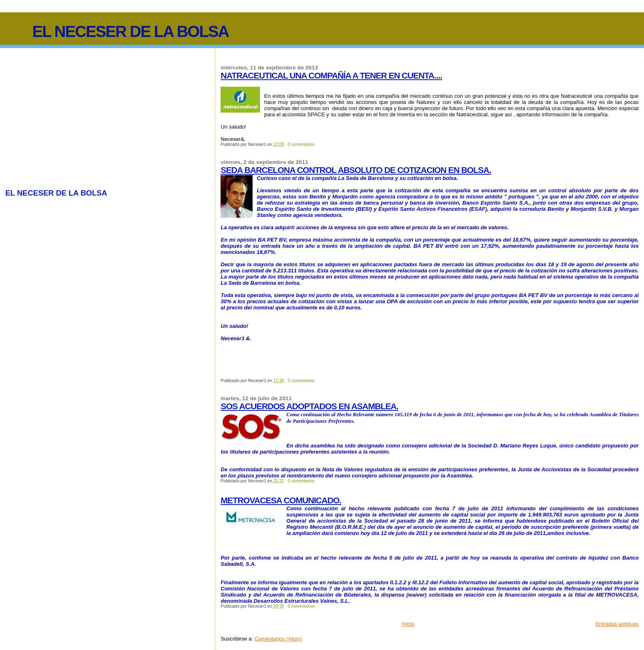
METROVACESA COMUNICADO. (281, 500)
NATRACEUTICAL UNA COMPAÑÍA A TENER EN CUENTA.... (331, 75)
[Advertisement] (74, 116)
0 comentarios (301, 144)
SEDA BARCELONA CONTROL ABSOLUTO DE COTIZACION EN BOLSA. (356, 170)
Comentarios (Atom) (278, 639)
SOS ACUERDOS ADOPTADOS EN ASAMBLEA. (309, 406)
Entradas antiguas (617, 624)
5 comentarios (301, 381)
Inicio (408, 624)
